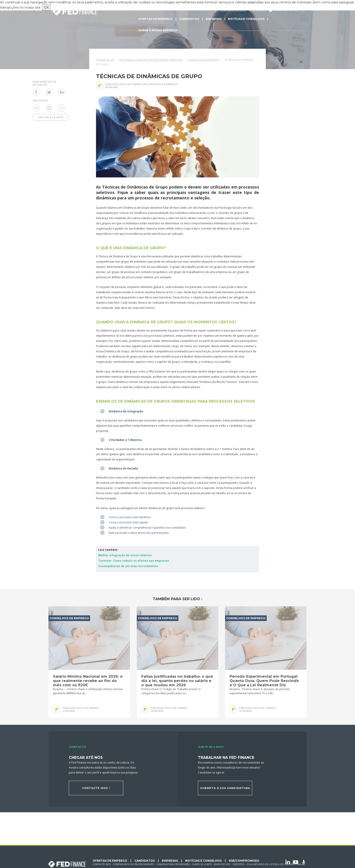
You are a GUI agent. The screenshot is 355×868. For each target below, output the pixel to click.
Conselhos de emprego (162, 84)
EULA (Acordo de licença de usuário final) (275, 864)
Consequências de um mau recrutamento (128, 566)
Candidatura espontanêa (173, 864)
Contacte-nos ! (96, 788)
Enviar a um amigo (36, 108)
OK (46, 7)
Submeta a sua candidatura (225, 788)
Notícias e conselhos (246, 19)
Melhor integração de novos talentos (125, 555)
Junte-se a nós (202, 864)
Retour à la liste (51, 117)
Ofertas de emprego (155, 19)
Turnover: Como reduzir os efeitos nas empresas (134, 561)
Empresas (214, 19)
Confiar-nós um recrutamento (134, 864)
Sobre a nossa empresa (158, 30)
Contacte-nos (102, 864)
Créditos (239, 864)
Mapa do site (222, 864)
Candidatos (189, 19)
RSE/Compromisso (244, 861)
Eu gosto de (62, 108)
